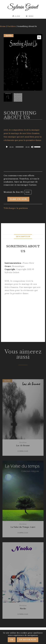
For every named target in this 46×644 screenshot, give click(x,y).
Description (23, 237)
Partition (12, 26)
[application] (23, 147)
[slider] (20, 147)
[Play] (7, 147)
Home (3, 26)
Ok (12, 640)
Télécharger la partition (16, 208)
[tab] (23, 237)
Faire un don (18, 199)
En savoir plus (28, 640)
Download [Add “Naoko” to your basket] (23, 614)
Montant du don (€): (14, 192)
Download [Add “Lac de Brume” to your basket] (23, 451)
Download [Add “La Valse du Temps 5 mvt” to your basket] (23, 533)
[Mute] (32, 147)
